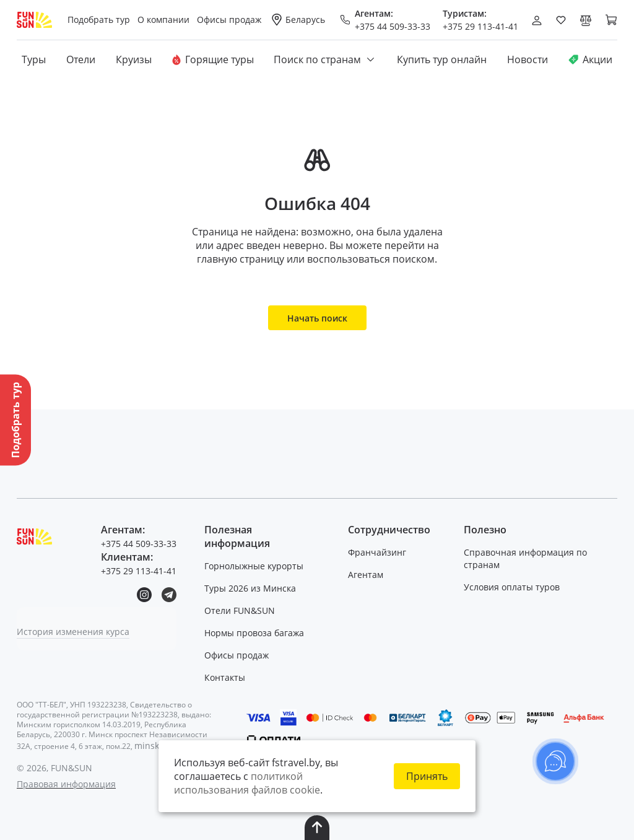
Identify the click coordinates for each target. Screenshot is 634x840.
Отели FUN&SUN (240, 610)
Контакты (225, 677)
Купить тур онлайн (442, 59)
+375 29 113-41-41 (480, 26)
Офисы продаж (237, 655)
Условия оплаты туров (512, 587)
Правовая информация (66, 784)
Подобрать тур (99, 20)
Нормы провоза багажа (254, 633)
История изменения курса (73, 632)
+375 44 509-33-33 (393, 26)
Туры (34, 59)
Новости (528, 59)
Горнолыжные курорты (254, 566)
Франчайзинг (377, 552)
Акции (590, 59)
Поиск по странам (325, 59)
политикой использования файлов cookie (247, 783)
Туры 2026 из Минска (250, 588)
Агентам (366, 575)
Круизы (134, 59)
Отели (81, 59)
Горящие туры (213, 59)
